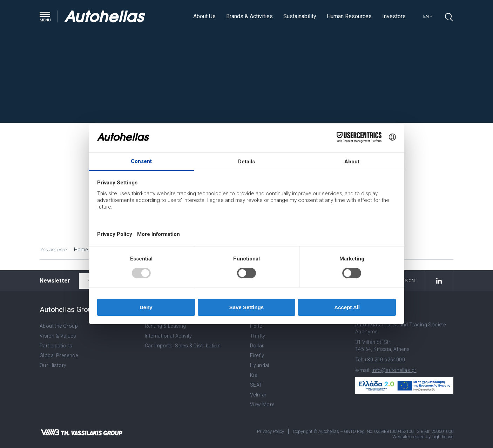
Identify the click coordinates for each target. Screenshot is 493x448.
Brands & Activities (249, 16)
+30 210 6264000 (385, 360)
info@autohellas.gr (394, 370)
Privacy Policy (271, 431)
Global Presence (59, 355)
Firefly (257, 355)
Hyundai (260, 365)
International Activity (168, 336)
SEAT (256, 385)
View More (262, 405)
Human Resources (349, 16)
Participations (56, 346)
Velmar (258, 395)
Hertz (256, 326)
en (428, 16)
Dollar (257, 346)
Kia (254, 375)
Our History (53, 365)
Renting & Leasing (166, 326)
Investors (394, 16)
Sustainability (300, 16)
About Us (204, 16)
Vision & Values (58, 336)
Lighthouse (443, 437)
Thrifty (258, 336)
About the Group (59, 326)
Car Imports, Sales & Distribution (183, 346)
